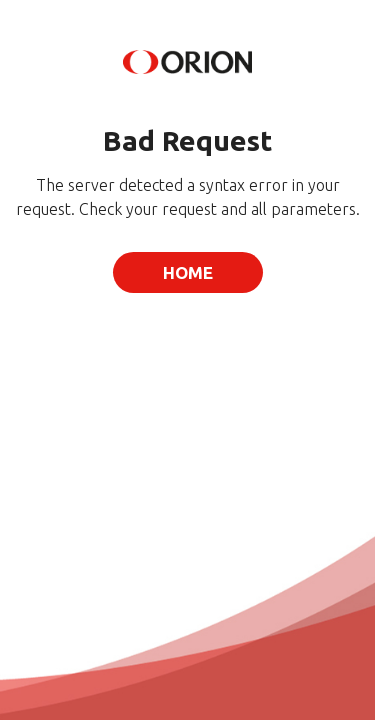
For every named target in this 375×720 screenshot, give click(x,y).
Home (188, 272)
